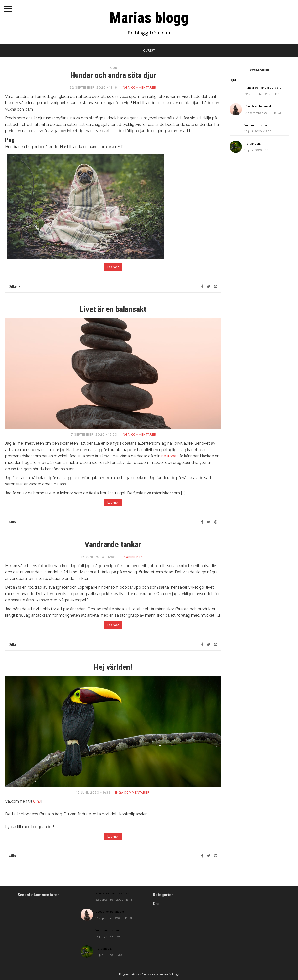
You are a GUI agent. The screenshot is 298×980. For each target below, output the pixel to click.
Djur (113, 68)
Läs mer (113, 267)
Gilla (12, 522)
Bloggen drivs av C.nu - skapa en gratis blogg (149, 974)
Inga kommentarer (139, 88)
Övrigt (149, 50)
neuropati (170, 456)
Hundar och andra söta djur (113, 75)
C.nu (37, 801)
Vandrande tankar (113, 544)
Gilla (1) (14, 287)
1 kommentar (133, 557)
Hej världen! (113, 667)
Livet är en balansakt (113, 309)
